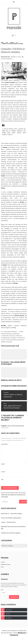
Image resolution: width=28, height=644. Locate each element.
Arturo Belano (6, 334)
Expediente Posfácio (6, 564)
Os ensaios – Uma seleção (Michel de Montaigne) (13, 363)
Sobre (2, 567)
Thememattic (14, 635)
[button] (14, 2)
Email (2, 590)
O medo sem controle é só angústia (11, 533)
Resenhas (14, 332)
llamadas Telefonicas (17, 338)
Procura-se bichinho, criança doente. (11, 518)
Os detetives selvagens (9, 340)
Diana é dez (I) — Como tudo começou (12, 514)
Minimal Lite (22, 633)
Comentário (5, 444)
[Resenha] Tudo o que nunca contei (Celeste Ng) (13, 528)
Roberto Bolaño (7, 342)
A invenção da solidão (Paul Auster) (14, 386)
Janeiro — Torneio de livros (8, 522)
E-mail (3, 472)
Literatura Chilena (8, 336)
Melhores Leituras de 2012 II (11, 380)
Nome (3, 464)
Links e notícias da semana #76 (15, 426)
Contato (3, 562)
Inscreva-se (14, 597)
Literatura (6, 332)
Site (2, 479)
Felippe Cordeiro (7, 59)
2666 (21, 332)
